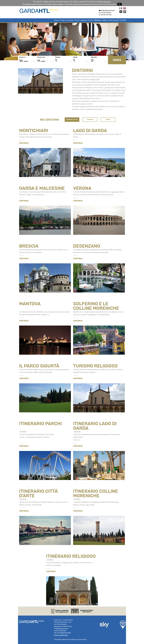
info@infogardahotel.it (108, 10)
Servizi (91, 20)
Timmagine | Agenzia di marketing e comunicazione (70, 639)
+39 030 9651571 (105, 13)
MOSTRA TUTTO (72, 119)
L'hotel (62, 20)
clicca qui (107, 2)
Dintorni (98, 20)
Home (56, 20)
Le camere (70, 20)
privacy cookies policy (61, 635)
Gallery (105, 20)
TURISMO (90, 119)
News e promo (114, 20)
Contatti (123, 20)
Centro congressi (81, 20)
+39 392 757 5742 (105, 15)
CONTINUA (24, 143)
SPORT (108, 119)
